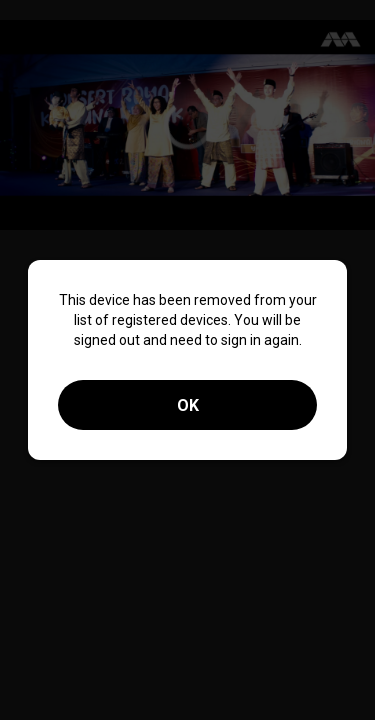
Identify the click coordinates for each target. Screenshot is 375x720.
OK (188, 405)
